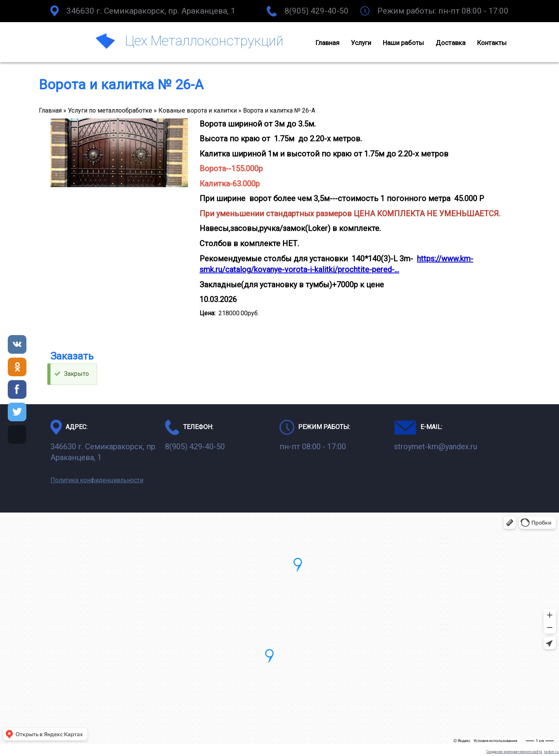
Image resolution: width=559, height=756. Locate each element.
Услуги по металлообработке (110, 110)
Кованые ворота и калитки (198, 110)
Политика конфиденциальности (97, 480)
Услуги (361, 43)
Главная (327, 43)
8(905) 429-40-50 (317, 11)
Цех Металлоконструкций (204, 41)
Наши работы (403, 43)
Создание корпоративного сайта (514, 752)
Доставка (450, 43)
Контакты (492, 43)
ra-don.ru (551, 752)
